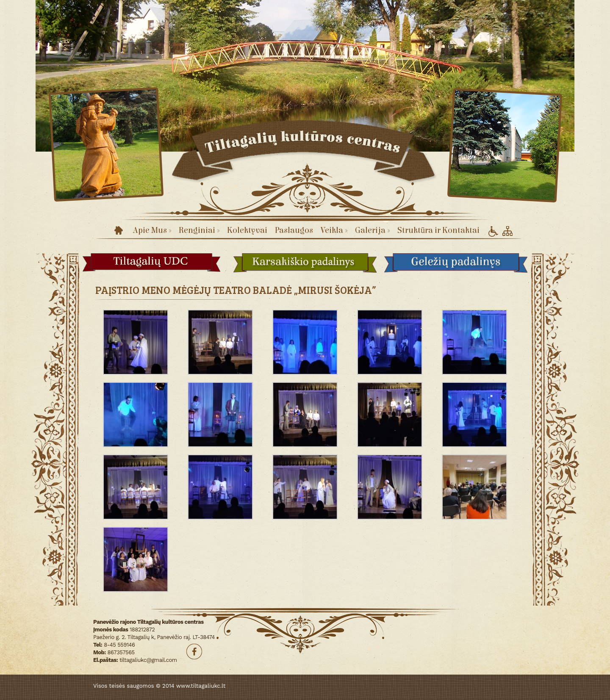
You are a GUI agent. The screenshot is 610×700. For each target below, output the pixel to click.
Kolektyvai (247, 230)
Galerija (372, 230)
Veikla (334, 230)
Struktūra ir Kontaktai (438, 230)
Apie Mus (152, 230)
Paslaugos (294, 230)
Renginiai (199, 230)
